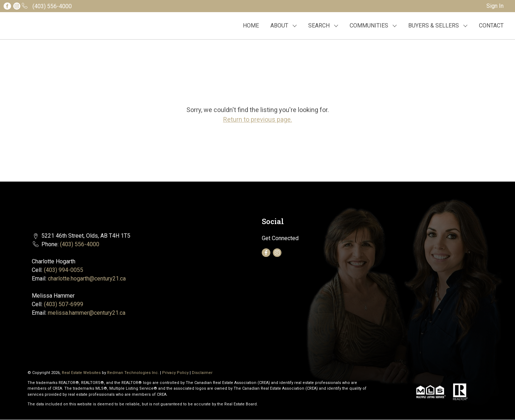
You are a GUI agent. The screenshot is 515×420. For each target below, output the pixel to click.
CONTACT (491, 26)
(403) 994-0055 (64, 270)
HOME (251, 26)
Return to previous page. (258, 119)
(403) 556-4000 (80, 244)
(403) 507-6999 (64, 304)
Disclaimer (202, 373)
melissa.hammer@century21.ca (87, 313)
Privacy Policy (175, 373)
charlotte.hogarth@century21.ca (87, 279)
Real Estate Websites (82, 373)
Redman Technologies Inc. (134, 373)
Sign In (495, 6)
